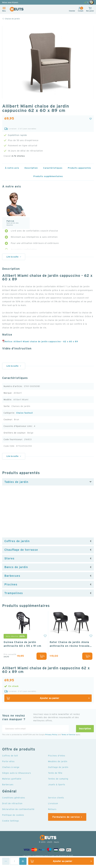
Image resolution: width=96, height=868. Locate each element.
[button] (81, 11)
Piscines (11, 584)
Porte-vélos (8, 761)
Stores (9, 558)
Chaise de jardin (12, 19)
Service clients (56, 798)
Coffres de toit (10, 756)
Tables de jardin (16, 482)
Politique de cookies (13, 815)
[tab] (48, 482)
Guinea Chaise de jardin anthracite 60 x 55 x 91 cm (22, 644)
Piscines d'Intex (57, 756)
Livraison (53, 803)
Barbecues (12, 576)
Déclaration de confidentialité (18, 809)
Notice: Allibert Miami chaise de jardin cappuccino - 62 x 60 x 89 (40, 342)
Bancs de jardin (16, 567)
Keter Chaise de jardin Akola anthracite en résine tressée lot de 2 (70, 644)
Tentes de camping (58, 779)
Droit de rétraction (12, 803)
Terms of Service (68, 735)
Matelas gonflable (12, 779)
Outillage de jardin (58, 767)
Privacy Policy (51, 735)
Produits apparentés (79, 168)
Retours (52, 809)
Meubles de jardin (58, 761)
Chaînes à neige (11, 767)
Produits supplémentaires (48, 176)
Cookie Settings (11, 821)
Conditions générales (14, 798)
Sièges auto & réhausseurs (17, 773)
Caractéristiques (53, 168)
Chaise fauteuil (25, 413)
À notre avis (12, 168)
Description (31, 168)
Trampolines (14, 593)
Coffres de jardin (17, 541)
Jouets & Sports (57, 785)
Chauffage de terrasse (21, 550)
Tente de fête (55, 773)
